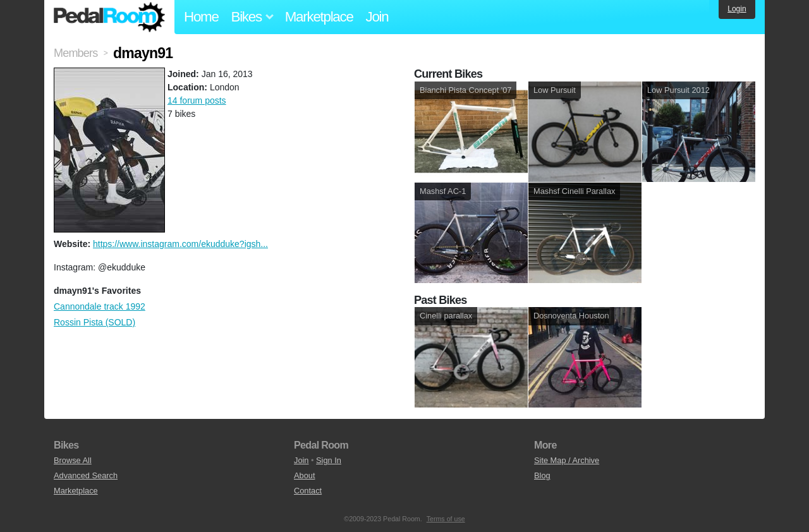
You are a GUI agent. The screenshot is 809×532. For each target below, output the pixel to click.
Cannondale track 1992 (100, 306)
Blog (542, 475)
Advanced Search (86, 475)
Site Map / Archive (567, 460)
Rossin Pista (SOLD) (94, 322)
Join (377, 17)
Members (76, 53)
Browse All (73, 460)
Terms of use (446, 519)
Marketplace (319, 17)
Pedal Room (109, 17)
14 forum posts (197, 100)
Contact (308, 491)
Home (201, 17)
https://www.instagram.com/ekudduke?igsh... (180, 244)
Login (737, 9)
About (304, 475)
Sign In (329, 460)
